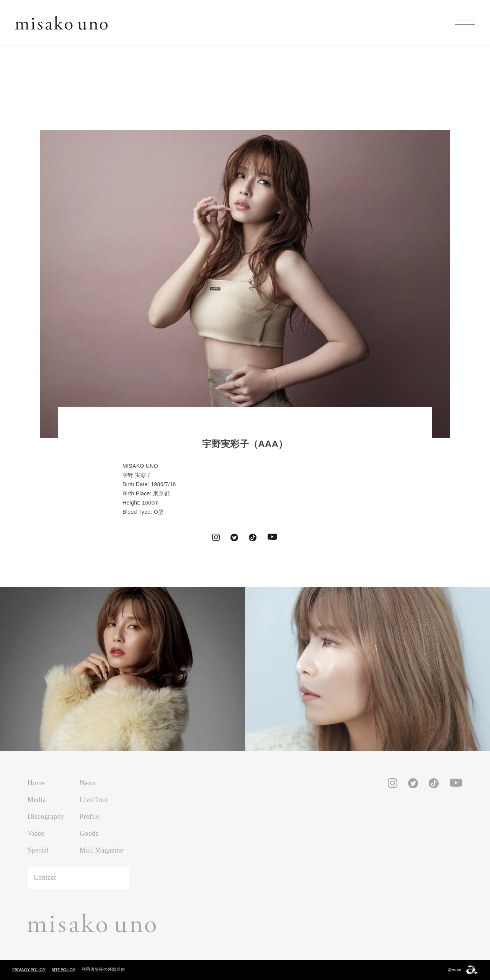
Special (38, 850)
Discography (46, 817)
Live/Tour (94, 800)
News (88, 783)
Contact (45, 877)
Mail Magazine (101, 850)
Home (36, 783)
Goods (89, 833)
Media (37, 800)
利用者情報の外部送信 (103, 969)
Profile (89, 817)
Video (36, 833)
